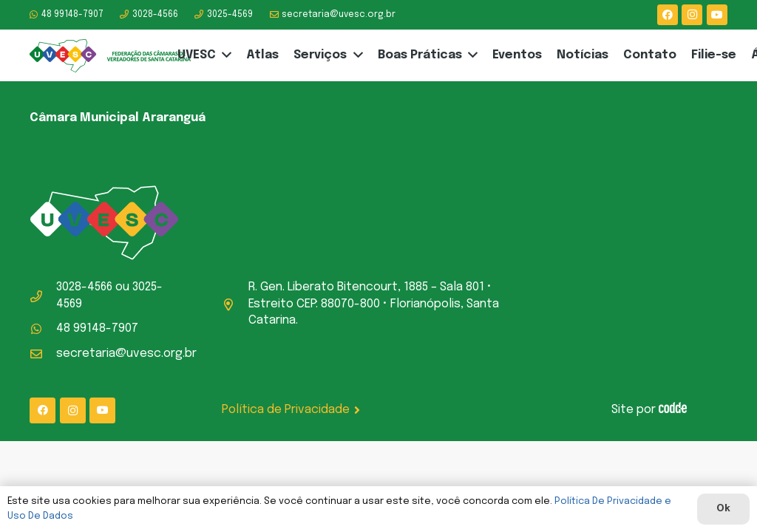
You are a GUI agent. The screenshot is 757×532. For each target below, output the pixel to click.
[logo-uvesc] (111, 56)
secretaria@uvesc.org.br (126, 354)
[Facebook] (668, 15)
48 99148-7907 (97, 328)
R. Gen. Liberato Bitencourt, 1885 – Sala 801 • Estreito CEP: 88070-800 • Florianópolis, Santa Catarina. (374, 304)
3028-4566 (84, 287)
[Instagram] (692, 15)
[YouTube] (717, 15)
